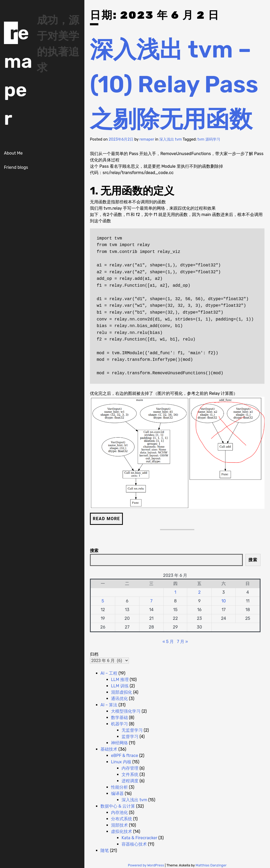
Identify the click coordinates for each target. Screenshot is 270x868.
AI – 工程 (109, 673)
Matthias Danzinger (211, 865)
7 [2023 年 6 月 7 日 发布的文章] (151, 601)
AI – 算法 (109, 705)
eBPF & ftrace (125, 756)
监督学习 (130, 737)
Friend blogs (16, 167)
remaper (147, 139)
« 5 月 (168, 642)
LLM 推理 (120, 680)
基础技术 (109, 749)
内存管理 (130, 768)
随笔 (105, 850)
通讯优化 (119, 699)
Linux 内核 (121, 762)
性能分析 (119, 787)
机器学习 (119, 724)
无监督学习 (132, 730)
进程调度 (130, 781)
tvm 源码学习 (209, 139)
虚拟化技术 (122, 831)
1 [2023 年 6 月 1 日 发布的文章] (175, 592)
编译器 (117, 793)
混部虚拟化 (122, 692)
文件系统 (130, 775)
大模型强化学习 (126, 711)
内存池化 (119, 812)
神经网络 (119, 743)
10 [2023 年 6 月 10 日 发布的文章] (223, 601)
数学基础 (119, 718)
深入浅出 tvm (171, 139)
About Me (13, 153)
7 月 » (182, 642)
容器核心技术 (134, 844)
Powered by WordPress (146, 865)
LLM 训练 (120, 686)
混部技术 (119, 825)
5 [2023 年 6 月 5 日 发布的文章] (103, 601)
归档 (94, 654)
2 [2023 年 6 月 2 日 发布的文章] (199, 592)
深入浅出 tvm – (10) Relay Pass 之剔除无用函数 (174, 84)
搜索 (94, 551)
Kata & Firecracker (139, 838)
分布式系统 (122, 819)
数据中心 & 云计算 (118, 806)
